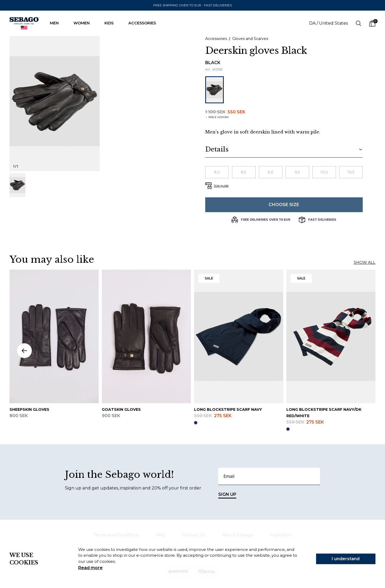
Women (84, 23)
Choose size (284, 205)
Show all (365, 262)
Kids (112, 23)
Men (57, 23)
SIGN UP (227, 495)
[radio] (217, 172)
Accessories (145, 23)
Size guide (221, 186)
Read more (90, 568)
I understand (346, 559)
